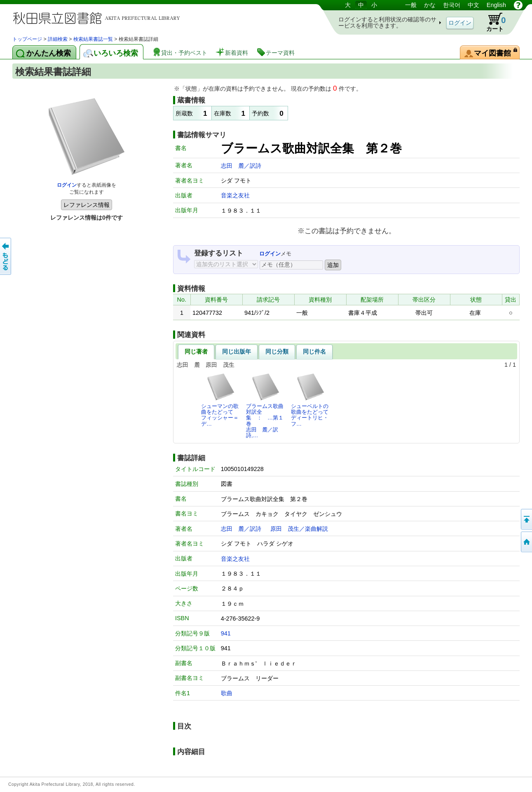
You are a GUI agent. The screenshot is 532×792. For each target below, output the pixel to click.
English (496, 5)
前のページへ (6, 256)
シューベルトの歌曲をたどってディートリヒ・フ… (310, 400)
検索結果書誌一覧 (93, 39)
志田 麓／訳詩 (241, 166)
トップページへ (526, 542)
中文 (473, 5)
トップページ (27, 39)
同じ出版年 (237, 351)
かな (430, 5)
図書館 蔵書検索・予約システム (99, 18)
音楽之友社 (235, 195)
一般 (411, 5)
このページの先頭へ (526, 519)
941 (226, 633)
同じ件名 (314, 351)
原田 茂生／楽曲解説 (299, 529)
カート (492, 22)
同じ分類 (277, 351)
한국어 (452, 5)
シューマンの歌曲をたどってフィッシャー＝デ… (220, 400)
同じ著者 (196, 351)
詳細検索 (58, 39)
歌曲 (227, 693)
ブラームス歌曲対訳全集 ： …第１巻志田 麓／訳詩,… (265, 405)
